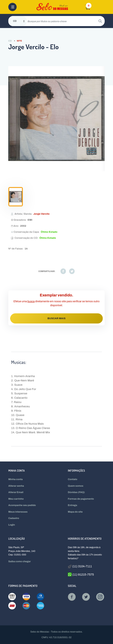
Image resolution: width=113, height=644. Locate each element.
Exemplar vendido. (57, 295)
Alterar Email (16, 492)
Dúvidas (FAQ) (76, 492)
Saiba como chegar (20, 561)
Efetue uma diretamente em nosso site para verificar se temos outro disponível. (57, 303)
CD (10, 41)
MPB (19, 41)
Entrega (72, 505)
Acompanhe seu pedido (22, 505)
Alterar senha (16, 486)
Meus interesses (18, 512)
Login (12, 525)
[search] (63, 21)
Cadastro (14, 518)
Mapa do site (75, 512)
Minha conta (15, 479)
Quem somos (76, 486)
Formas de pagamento (81, 499)
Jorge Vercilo (41, 214)
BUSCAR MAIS (57, 318)
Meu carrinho (16, 499)
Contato (73, 479)
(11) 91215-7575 (81, 574)
